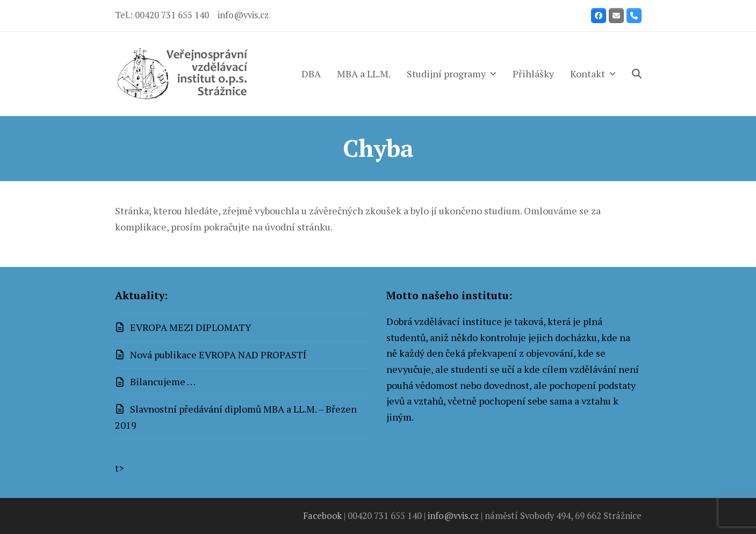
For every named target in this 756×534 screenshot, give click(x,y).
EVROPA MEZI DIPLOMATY (191, 327)
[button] (637, 74)
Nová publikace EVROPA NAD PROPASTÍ (218, 355)
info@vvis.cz (243, 15)
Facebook (322, 516)
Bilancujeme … (163, 381)
